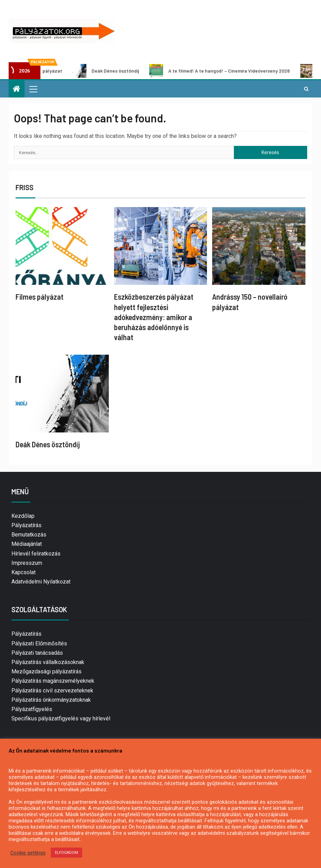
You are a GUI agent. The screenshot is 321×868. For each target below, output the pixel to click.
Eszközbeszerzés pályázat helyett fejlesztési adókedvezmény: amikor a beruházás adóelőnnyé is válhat (154, 317)
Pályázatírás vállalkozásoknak (48, 662)
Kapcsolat (23, 572)
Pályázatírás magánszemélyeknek (53, 681)
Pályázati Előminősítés (39, 643)
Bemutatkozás (29, 535)
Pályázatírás (26, 525)
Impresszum (27, 563)
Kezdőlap (23, 516)
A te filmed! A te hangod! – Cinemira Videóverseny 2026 (226, 71)
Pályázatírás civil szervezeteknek (52, 690)
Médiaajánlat (27, 544)
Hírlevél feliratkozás (36, 554)
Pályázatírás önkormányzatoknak (51, 700)
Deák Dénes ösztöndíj (112, 71)
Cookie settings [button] (28, 853)
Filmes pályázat (40, 297)
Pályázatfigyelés (32, 709)
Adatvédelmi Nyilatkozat (41, 582)
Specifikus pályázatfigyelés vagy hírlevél (61, 718)
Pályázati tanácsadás (37, 653)
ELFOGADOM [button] (67, 853)
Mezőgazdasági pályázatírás (46, 671)
